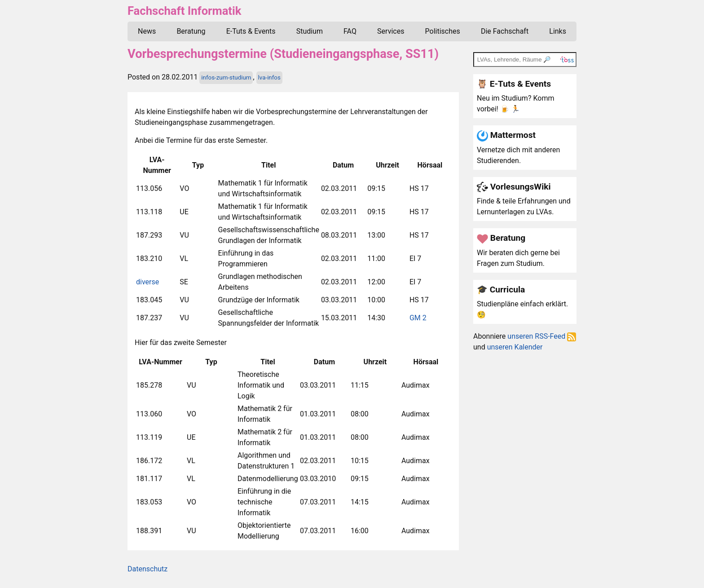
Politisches (443, 31)
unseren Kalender (515, 347)
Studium (310, 31)
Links (558, 31)
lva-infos (269, 77)
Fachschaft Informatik (184, 11)
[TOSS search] (525, 59)
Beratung (191, 31)
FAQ (350, 31)
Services (391, 31)
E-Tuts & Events (251, 31)
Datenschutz (147, 569)
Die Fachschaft (505, 31)
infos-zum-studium (226, 77)
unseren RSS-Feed (542, 336)
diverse (147, 282)
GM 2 (418, 318)
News (147, 31)
